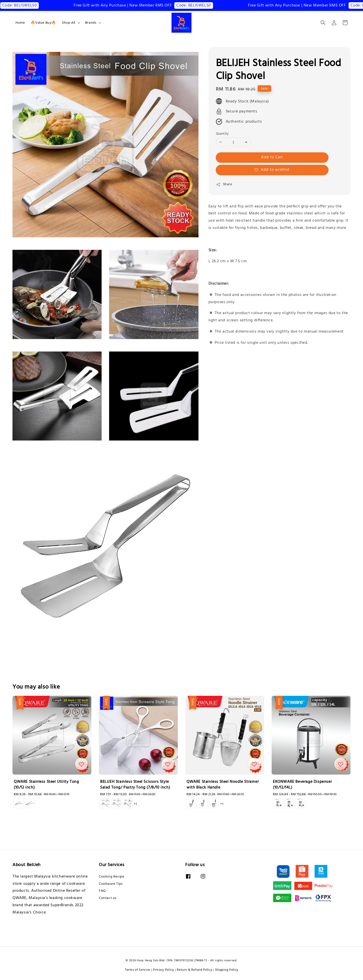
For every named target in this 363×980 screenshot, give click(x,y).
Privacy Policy (164, 970)
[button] (323, 23)
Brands (91, 23)
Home (20, 23)
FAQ (102, 891)
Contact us (108, 898)
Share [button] (224, 184)
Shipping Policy (227, 970)
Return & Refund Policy (194, 970)
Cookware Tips (111, 884)
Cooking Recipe (111, 877)
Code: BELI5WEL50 (28, 5)
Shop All (69, 23)
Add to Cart (272, 157)
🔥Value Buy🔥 (43, 23)
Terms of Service (138, 970)
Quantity (222, 134)
